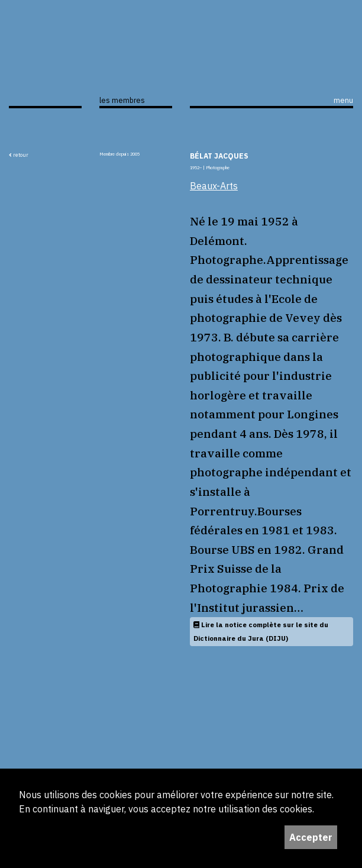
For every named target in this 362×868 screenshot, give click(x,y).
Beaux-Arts (214, 186)
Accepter (311, 837)
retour (19, 155)
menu (343, 100)
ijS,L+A (45, 70)
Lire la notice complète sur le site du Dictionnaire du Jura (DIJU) (261, 631)
